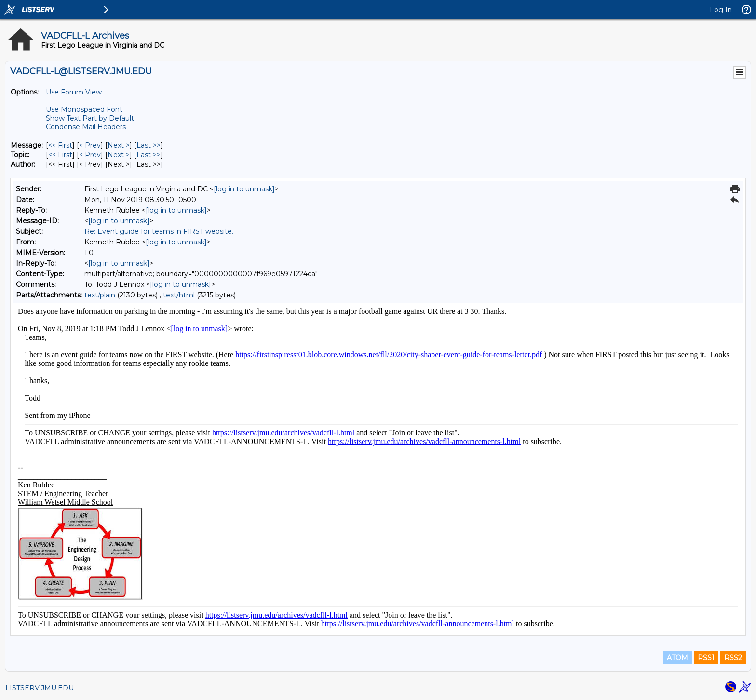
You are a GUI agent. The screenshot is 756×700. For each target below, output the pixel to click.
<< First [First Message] (60, 145)
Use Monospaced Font (84, 109)
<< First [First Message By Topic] (60, 155)
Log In (721, 10)
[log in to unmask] (244, 189)
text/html (179, 295)
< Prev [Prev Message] (90, 145)
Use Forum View (74, 92)
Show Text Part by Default (90, 118)
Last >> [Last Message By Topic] (148, 155)
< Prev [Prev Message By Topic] (90, 155)
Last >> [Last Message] (148, 145)
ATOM (677, 658)
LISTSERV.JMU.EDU (40, 688)
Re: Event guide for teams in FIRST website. (159, 231)
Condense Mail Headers (86, 127)
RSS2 (733, 658)
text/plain (100, 295)
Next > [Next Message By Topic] (119, 155)
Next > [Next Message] (119, 145)
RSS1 (706, 658)
